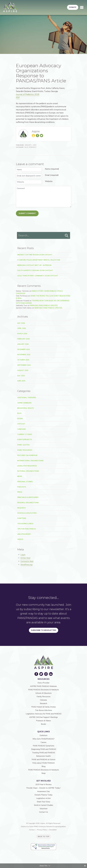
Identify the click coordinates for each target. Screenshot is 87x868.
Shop (43, 773)
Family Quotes (23, 445)
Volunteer (44, 809)
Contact (32, 830)
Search (67, 236)
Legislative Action (43, 798)
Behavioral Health (26, 408)
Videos (20, 539)
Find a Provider (43, 683)
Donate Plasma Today (43, 795)
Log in (23, 555)
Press (20, 492)
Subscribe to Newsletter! (44, 630)
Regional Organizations (28, 503)
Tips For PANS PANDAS (27, 529)
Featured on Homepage (27, 455)
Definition (43, 735)
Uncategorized (24, 534)
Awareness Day (43, 791)
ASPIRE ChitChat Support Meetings (43, 717)
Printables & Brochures (28, 497)
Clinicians (21, 429)
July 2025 (21, 376)
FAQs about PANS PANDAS (43, 763)
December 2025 (24, 349)
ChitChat (21, 424)
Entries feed (25, 558)
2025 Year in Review (43, 785)
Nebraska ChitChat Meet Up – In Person (34, 265)
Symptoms (22, 518)
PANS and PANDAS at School (43, 760)
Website (49, 181)
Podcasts (22, 487)
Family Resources (25, 450)
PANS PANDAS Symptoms (44, 746)
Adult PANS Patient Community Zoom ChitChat (38, 276)
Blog (26, 147)
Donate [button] (73, 7)
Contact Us (44, 812)
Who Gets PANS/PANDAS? (43, 739)
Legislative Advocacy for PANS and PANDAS (44, 714)
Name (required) (52, 169)
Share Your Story (43, 802)
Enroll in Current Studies (44, 805)
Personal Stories (25, 482)
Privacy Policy (42, 830)
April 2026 (21, 328)
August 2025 (23, 370)
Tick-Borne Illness (25, 524)
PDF (18, 98)
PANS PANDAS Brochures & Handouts (44, 690)
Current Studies (25, 434)
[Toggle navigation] (82, 7)
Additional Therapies (27, 398)
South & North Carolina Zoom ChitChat (35, 270)
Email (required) (52, 175)
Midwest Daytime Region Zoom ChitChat (35, 255)
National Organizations (28, 471)
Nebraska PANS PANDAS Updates (44, 306)
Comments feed (27, 561)
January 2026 (23, 344)
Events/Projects (25, 440)
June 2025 (21, 381)
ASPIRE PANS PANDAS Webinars (43, 686)
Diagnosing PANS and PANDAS (44, 749)
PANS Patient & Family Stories (44, 707)
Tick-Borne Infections (43, 710)
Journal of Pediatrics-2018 (28, 94)
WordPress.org (26, 565)
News (20, 476)
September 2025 (24, 365)
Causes (43, 742)
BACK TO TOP (43, 837)
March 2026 (22, 334)
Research (33, 147)
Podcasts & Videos (43, 721)
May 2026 (21, 323)
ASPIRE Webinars (24, 403)
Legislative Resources (27, 466)
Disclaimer (53, 830)
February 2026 (23, 339)
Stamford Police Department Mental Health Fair (39, 260)
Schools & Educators (27, 513)
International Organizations (30, 461)
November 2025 (24, 355)
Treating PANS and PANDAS (43, 753)
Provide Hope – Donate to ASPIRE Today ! (43, 788)
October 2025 (23, 360)
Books (20, 419)
